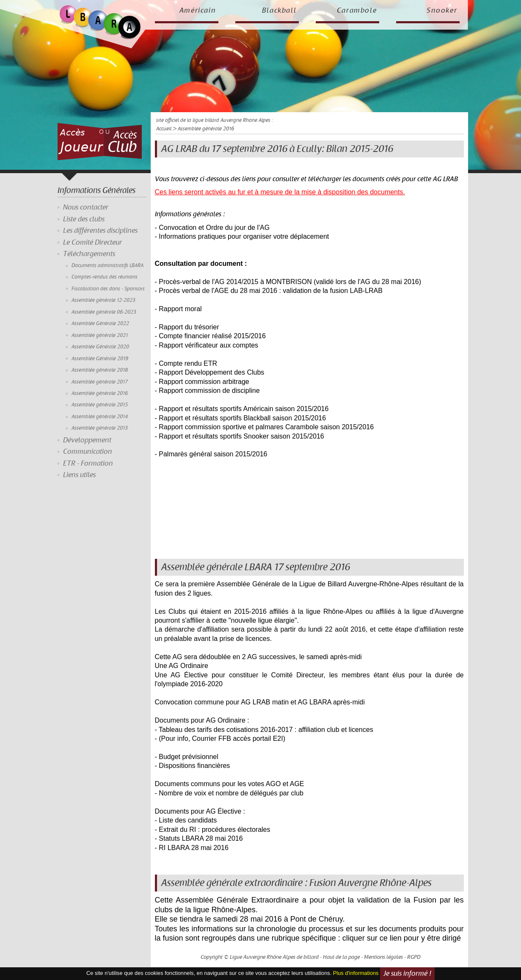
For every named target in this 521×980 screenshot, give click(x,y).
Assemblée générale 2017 (100, 382)
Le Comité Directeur (92, 243)
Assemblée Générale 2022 (100, 324)
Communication (88, 452)
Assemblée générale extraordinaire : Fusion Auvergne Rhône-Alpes (296, 883)
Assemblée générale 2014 (100, 417)
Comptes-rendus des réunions (105, 277)
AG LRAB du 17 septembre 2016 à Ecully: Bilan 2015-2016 (277, 149)
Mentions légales (383, 957)
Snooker (442, 11)
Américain (198, 11)
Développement (87, 440)
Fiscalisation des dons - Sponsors (108, 289)
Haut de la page (341, 957)
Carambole (357, 11)
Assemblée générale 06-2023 (104, 312)
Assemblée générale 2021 (100, 335)
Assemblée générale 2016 (100, 393)
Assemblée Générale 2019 (100, 359)
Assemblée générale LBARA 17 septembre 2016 (256, 567)
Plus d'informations (356, 973)
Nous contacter (86, 207)
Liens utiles (79, 475)
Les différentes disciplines (100, 231)
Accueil (164, 129)
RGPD (414, 957)
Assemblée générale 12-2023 (103, 300)
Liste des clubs (84, 219)
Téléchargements (89, 254)
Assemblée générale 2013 (100, 428)
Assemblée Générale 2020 (100, 347)
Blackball (279, 11)
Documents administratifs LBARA (108, 266)
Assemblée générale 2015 (100, 405)
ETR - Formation (88, 464)
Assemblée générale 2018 (100, 370)
